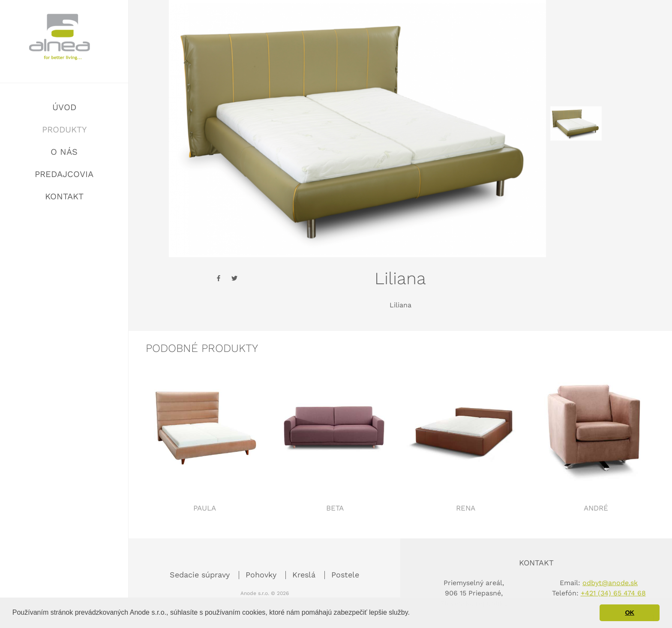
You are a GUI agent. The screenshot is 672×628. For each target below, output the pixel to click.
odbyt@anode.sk (610, 583)
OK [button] (630, 613)
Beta (335, 508)
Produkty (64, 129)
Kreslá (305, 575)
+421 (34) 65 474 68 (613, 593)
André (596, 508)
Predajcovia (64, 174)
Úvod (64, 107)
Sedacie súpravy (201, 575)
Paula (205, 508)
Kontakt (64, 196)
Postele (345, 575)
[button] (413, 613)
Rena (466, 508)
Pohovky (262, 575)
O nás (64, 152)
